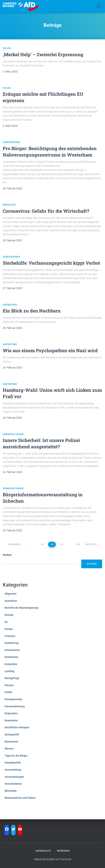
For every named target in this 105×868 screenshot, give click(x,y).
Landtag (9, 671)
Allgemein (10, 594)
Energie (9, 615)
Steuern (9, 749)
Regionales (11, 713)
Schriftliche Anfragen (17, 727)
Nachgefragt (12, 678)
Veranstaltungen (13, 434)
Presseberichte (13, 699)
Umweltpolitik (13, 763)
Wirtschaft (9, 205)
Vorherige (15, 544)
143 (61, 544)
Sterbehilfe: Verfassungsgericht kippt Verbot (51, 263)
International (12, 650)
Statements (11, 742)
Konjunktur (11, 664)
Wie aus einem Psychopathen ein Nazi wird (50, 350)
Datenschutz (43, 851)
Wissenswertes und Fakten (20, 798)
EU (6, 622)
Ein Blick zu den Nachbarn (32, 311)
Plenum (9, 685)
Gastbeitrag (10, 305)
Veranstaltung (13, 770)
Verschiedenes (11, 142)
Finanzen (10, 636)
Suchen (7, 555)
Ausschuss (11, 601)
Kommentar (11, 657)
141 (42, 544)
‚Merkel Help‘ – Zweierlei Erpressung (43, 54)
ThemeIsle (65, 859)
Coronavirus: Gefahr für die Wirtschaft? (46, 211)
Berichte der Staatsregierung (21, 608)
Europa (9, 629)
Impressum (63, 851)
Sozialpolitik (12, 734)
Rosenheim (11, 720)
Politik (7, 48)
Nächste (91, 544)
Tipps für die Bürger (16, 756)
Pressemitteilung (15, 706)
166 (78, 544)
